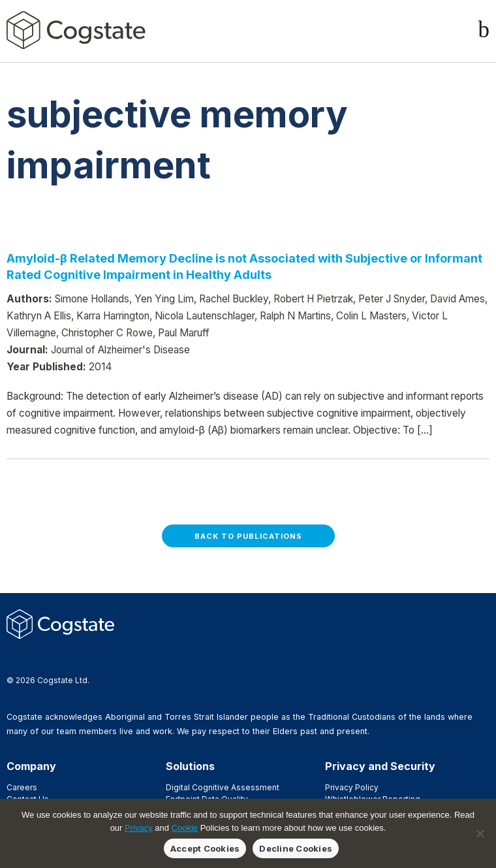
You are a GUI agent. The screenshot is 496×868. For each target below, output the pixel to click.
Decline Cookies (296, 848)
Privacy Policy (352, 787)
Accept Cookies (205, 848)
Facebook (14, 658)
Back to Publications (248, 536)
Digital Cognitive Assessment (223, 787)
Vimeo (76, 658)
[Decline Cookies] (480, 833)
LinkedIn (55, 658)
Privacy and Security (380, 766)
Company (31, 766)
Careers (22, 787)
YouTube (97, 658)
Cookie (185, 828)
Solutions (190, 766)
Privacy (139, 828)
